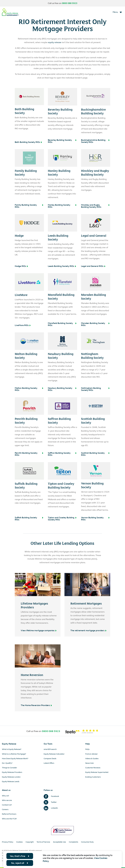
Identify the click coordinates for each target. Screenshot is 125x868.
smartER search (50, 749)
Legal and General (94, 235)
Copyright (30, 842)
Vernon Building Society (92, 485)
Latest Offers (49, 763)
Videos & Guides (92, 759)
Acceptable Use (59, 842)
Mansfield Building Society (61, 296)
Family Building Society (26, 172)
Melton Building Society (26, 356)
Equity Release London (11, 777)
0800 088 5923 (70, 3)
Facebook (51, 796)
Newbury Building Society (61, 356)
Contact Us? (7, 805)
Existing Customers (93, 777)
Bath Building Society (24, 111)
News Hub (89, 763)
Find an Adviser (91, 754)
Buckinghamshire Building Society (93, 111)
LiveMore (21, 295)
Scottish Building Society (93, 420)
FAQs (87, 749)
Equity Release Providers (12, 772)
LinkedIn (51, 808)
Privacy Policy (8, 842)
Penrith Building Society (26, 420)
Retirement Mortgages (86, 603)
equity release (55, 42)
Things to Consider (9, 768)
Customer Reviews (93, 768)
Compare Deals (50, 759)
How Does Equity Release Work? (15, 759)
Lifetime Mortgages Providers (34, 605)
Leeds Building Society (58, 237)
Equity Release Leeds (11, 782)
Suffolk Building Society (26, 485)
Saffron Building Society (59, 420)
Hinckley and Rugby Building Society (95, 172)
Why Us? (5, 796)
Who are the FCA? (9, 819)
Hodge (19, 235)
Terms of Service (43, 842)
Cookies (19, 842)
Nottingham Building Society (92, 356)
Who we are (7, 800)
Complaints (73, 842)
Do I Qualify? (7, 763)
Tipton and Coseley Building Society (61, 485)
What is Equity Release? (12, 749)
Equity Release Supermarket (97, 772)
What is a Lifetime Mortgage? (14, 754)
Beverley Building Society (60, 111)
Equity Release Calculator (54, 754)
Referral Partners (9, 814)
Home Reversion (32, 675)
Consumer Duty (87, 842)
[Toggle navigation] (117, 12)
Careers (5, 809)
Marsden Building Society (93, 296)
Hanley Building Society (59, 172)
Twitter (50, 802)
